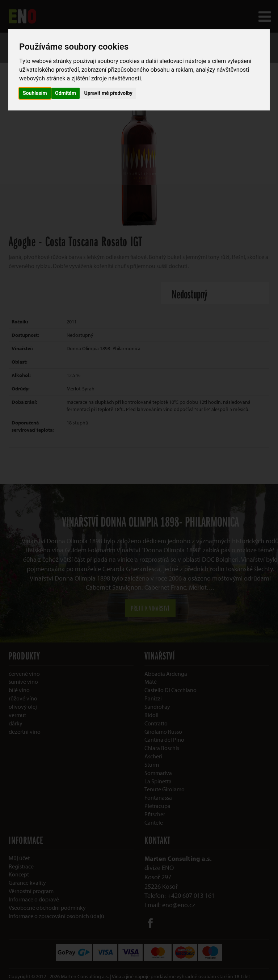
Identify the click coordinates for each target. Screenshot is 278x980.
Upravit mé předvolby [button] (108, 93)
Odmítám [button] (66, 93)
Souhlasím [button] (35, 93)
